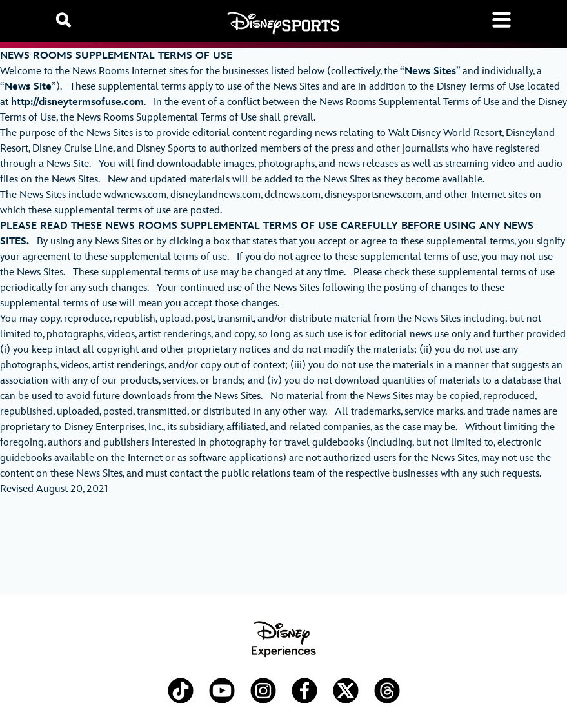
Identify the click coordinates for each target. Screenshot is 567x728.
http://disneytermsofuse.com (77, 102)
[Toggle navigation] (502, 20)
